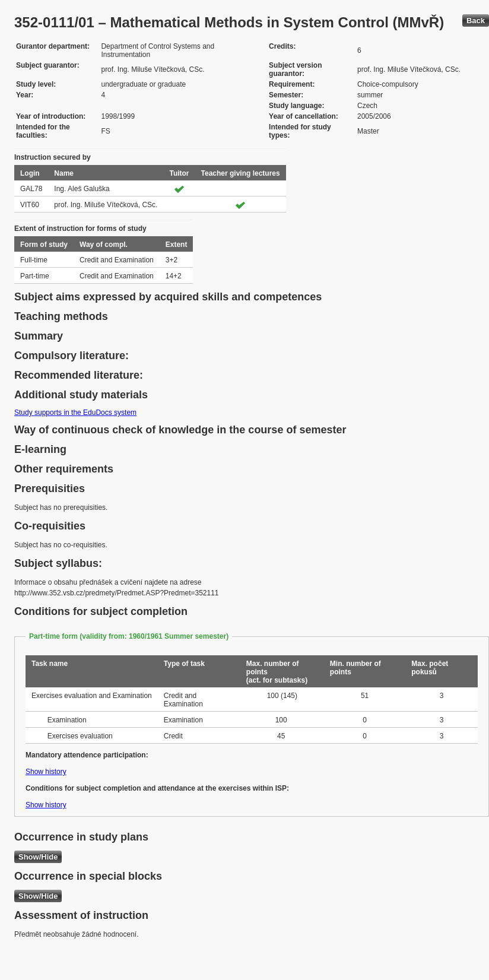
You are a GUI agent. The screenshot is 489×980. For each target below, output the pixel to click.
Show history (46, 772)
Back (476, 20)
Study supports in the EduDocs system (75, 413)
